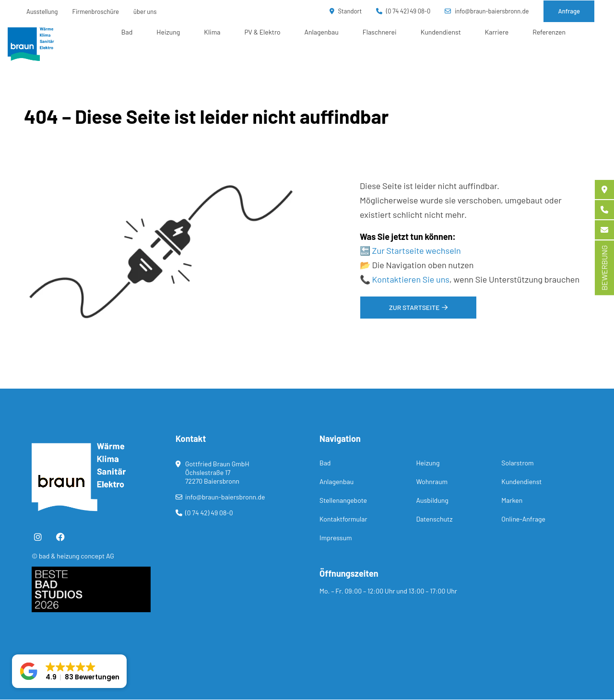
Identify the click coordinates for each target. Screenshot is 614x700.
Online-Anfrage (523, 519)
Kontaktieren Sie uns (411, 279)
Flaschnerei (380, 32)
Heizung (168, 32)
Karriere (497, 32)
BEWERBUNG (604, 268)
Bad (127, 32)
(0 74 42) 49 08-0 (403, 11)
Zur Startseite (414, 307)
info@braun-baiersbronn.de (487, 11)
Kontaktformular (343, 519)
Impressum (336, 538)
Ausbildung (432, 500)
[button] (69, 671)
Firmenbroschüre (96, 12)
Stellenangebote (343, 500)
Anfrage (569, 11)
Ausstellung (42, 12)
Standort (346, 11)
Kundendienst (441, 32)
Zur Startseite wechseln (417, 250)
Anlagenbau (322, 32)
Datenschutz (434, 519)
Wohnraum (432, 481)
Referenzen (549, 32)
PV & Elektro (262, 32)
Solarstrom (517, 463)
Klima (212, 32)
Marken (512, 500)
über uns (145, 12)
